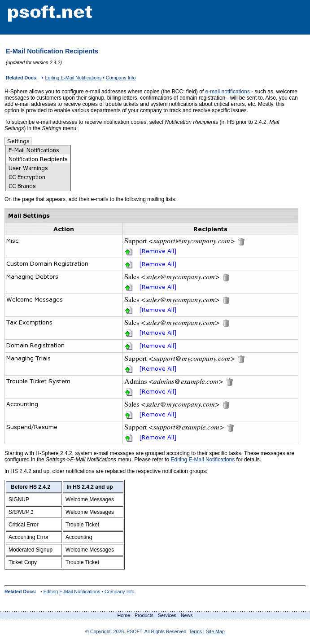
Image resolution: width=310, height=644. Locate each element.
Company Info (121, 78)
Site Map (215, 631)
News (187, 615)
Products (144, 615)
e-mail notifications (228, 92)
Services (167, 615)
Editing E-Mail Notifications (74, 78)
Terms (195, 631)
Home (123, 615)
